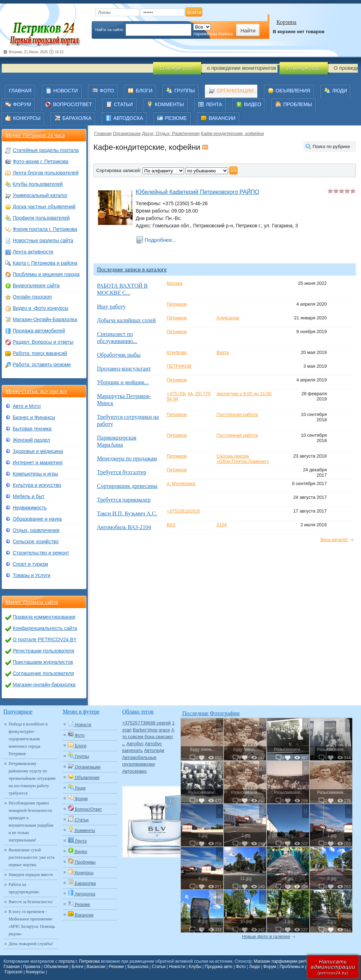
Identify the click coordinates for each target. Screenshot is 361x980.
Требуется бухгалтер (122, 472)
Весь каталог (334, 540)
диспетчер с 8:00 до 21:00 (244, 394)
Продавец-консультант (124, 369)
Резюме (116, 967)
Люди (255, 967)
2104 (222, 525)
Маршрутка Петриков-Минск (124, 400)
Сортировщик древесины (127, 486)
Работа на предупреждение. (24, 888)
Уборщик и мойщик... (123, 382)
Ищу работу (111, 307)
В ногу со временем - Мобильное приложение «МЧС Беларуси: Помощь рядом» (32, 923)
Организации (127, 133)
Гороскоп (13, 972)
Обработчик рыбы (119, 355)
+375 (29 (176, 394)
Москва (175, 283)
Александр (228, 318)
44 (190, 394)
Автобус (135, 744)
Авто (124, 745)
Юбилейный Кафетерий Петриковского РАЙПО (197, 192)
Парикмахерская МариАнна (117, 441)
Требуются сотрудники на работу (128, 420)
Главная (103, 133)
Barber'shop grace (152, 730)
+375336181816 (183, 511)
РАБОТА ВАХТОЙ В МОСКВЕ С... (122, 289)
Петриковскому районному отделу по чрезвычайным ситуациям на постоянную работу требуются (32, 778)
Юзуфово (177, 352)
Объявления (56, 967)
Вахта (223, 352)
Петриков (177, 304)
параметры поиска (213, 34)
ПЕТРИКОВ (179, 366)
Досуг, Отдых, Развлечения (171, 133)
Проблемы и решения (301, 967)
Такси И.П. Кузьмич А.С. (127, 513)
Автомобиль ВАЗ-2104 (124, 527)
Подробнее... (160, 240)
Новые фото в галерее (266, 936)
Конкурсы (35, 972)
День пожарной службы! (31, 944)
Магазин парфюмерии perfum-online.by (292, 961)
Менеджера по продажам (127, 458)
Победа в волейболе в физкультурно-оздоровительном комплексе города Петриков (28, 739)
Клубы (195, 967)
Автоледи (154, 750)
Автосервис (134, 771)
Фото (241, 967)
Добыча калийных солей (126, 320)
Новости (177, 967)
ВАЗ (171, 525)
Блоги (77, 967)
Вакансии (96, 967)
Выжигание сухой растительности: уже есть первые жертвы (32, 857)
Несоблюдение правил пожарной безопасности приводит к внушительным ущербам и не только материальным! (31, 822)
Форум (270, 967)
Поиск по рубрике (331, 146)
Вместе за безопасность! (31, 902)
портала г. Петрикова (79, 961)
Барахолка (138, 967)
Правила (32, 967)
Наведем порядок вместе (31, 875)
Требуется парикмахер (124, 500)
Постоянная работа (237, 414)
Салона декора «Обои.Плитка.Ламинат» (243, 459)
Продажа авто (219, 967)
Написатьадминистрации (333, 967)
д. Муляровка (181, 483)
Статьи (159, 967)
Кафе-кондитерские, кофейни (232, 133)
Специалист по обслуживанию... (117, 338)
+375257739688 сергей (146, 723)
